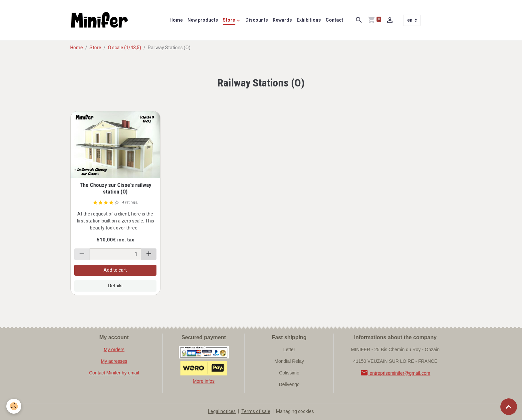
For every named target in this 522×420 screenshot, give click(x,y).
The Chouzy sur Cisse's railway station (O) (115, 188)
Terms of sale (256, 411)
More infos (204, 381)
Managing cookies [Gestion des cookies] (295, 411)
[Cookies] (14, 406)
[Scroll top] (509, 407)
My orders (114, 350)
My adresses (114, 361)
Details (115, 286)
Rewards (282, 20)
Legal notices (222, 411)
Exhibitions (309, 20)
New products (203, 20)
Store (229, 20)
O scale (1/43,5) (125, 48)
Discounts (257, 20)
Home (176, 20)
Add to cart (115, 270)
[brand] (101, 20)
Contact (334, 20)
